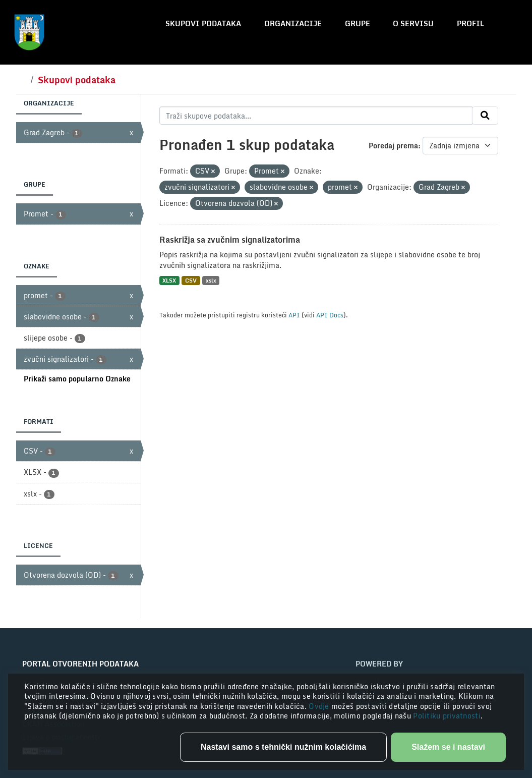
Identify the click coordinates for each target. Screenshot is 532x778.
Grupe (358, 23)
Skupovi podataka (203, 23)
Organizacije (293, 23)
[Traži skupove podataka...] (316, 116)
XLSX (169, 280)
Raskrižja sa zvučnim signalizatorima (230, 240)
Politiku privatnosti (447, 716)
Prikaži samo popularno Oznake (77, 379)
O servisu (413, 23)
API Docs (330, 315)
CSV (191, 280)
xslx (211, 280)
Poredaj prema (393, 146)
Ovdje (320, 706)
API (294, 315)
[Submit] (485, 116)
